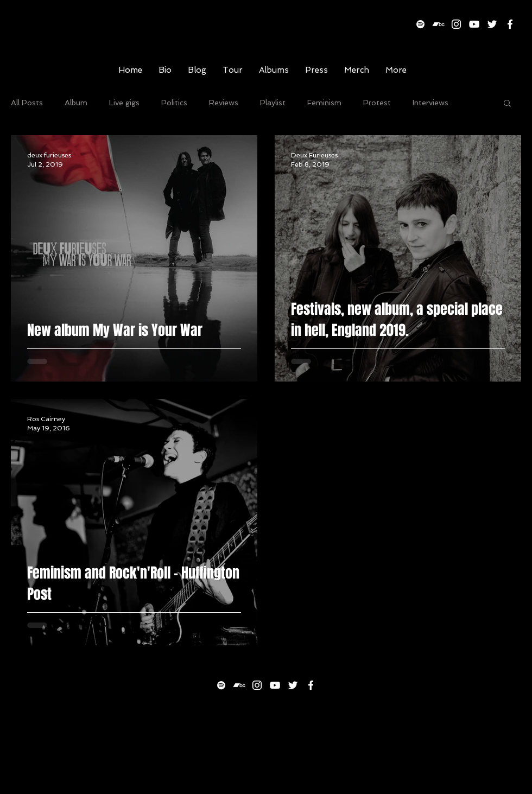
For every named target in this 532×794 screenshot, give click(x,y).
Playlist (273, 103)
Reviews (224, 103)
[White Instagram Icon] (456, 24)
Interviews (430, 103)
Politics (174, 103)
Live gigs (124, 103)
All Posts (27, 103)
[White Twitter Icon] (492, 24)
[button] (507, 104)
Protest (377, 103)
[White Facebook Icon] (510, 24)
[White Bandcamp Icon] (438, 24)
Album (76, 103)
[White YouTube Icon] (474, 24)
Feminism (324, 103)
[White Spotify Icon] (420, 24)
